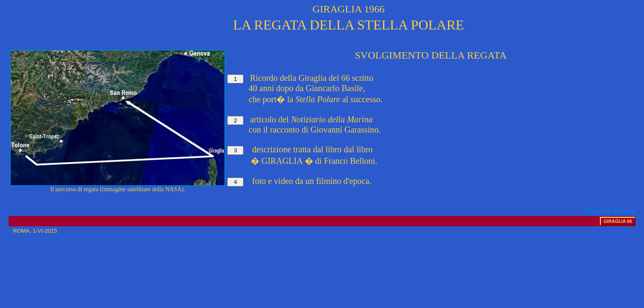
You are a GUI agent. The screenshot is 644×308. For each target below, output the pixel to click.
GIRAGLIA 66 (618, 221)
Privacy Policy (610, 211)
